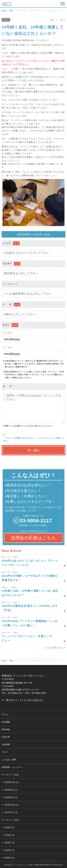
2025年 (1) (9, 827)
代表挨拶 (6, 744)
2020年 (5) (9, 858)
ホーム (5, 714)
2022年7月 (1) (11, 812)
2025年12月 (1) (12, 782)
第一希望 (33, 337)
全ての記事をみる (54, 648)
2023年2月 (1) (11, 797)
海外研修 (6, 729)
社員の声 (6, 737)
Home (4, 10)
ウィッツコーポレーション (7, 4)
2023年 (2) (9, 835)
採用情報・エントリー (12, 767)
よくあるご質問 (9, 760)
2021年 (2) (9, 850)
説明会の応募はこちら (33, 538)
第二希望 (33, 352)
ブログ (6, 20)
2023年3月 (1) (11, 790)
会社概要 (6, 722)
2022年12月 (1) (12, 805)
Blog (11, 10)
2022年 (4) (9, 843)
